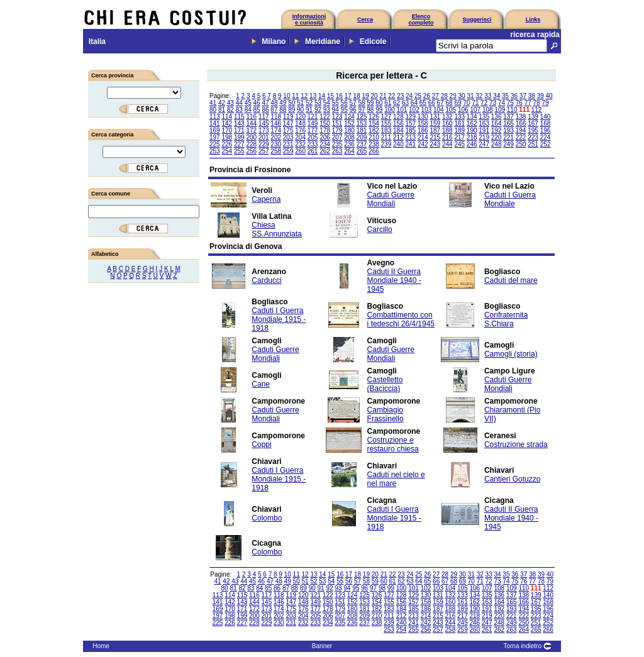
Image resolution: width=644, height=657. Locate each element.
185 (411, 130)
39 (541, 96)
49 (283, 103)
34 (497, 96)
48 (274, 103)
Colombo (267, 518)
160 (447, 124)
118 (276, 117)
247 (484, 144)
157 (411, 124)
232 (300, 144)
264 (349, 151)
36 (514, 96)
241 (411, 144)
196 (546, 130)
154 (374, 124)
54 (327, 103)
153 (362, 124)
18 (357, 96)
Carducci (266, 280)
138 (521, 117)
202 (276, 137)
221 (508, 137)
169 (215, 130)
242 (423, 144)
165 (508, 124)
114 (227, 117)
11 (295, 96)
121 (313, 117)
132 (447, 117)
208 (349, 137)
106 (463, 110)
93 (327, 110)
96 (353, 110)
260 (300, 151)
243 (435, 144)
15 (330, 96)
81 (222, 110)
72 (484, 103)
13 (313, 96)
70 (466, 103)
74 (502, 103)
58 (361, 103)
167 (533, 124)
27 (436, 96)
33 (488, 96)
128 (398, 117)
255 (239, 151)
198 (227, 137)
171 (239, 130)
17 (348, 96)
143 (239, 124)
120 (300, 117)
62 (397, 103)
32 (479, 96)
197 (215, 137)
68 (449, 103)
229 (264, 144)
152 (349, 124)
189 (459, 130)
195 (533, 130)
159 (435, 124)
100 (390, 110)
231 (288, 144)
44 (239, 103)
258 (276, 151)
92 (318, 110)
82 (230, 110)
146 (276, 124)
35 (505, 96)
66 (432, 103)
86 (265, 110)
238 (374, 144)
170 (227, 130)
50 (291, 103)
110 (512, 110)
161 (459, 124)
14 (322, 96)
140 (546, 117)
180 (349, 130)
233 (313, 144)
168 (546, 124)
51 (300, 103)
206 (325, 137)
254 (227, 151)
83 (239, 110)
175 (288, 130)
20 (374, 96)
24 (409, 96)
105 (451, 110)
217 (459, 137)
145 (264, 124)
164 (497, 124)
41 (213, 103)
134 (472, 117)
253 (215, 151)
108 (488, 110)
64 (414, 103)
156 (398, 124)
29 (453, 96)
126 (374, 117)
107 (475, 110)
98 (370, 110)
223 (533, 137)
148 (300, 124)
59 (370, 103)
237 (362, 144)
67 (441, 103)
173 (264, 130)
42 (222, 103)
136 (497, 117)
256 (251, 151)
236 (349, 144)
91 (309, 110)
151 (337, 124)
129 (411, 117)
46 (257, 103)
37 (523, 96)
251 (533, 144)
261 (313, 151)
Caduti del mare (511, 280)
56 (344, 103)
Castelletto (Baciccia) (385, 384)
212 (398, 137)
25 (418, 96)
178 (325, 130)
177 (313, 130)
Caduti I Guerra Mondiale (510, 199)
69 (458, 103)
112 (537, 110)
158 (423, 124)
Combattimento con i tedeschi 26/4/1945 (401, 319)
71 (475, 103)
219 (484, 137)
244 (447, 144)
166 (521, 124)
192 (497, 130)
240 (398, 144)
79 (545, 103)
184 (398, 130)
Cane (261, 384)
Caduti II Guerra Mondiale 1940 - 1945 (394, 280)
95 (344, 110)
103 (427, 110)
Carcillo (380, 229)
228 (251, 144)
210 (374, 137)
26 (427, 96)
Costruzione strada (516, 444)
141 (215, 124)
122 (325, 117)
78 (537, 103)
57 (353, 103)
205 (313, 137)
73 (493, 103)
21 (383, 96)
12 (304, 96)
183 (386, 130)
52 (309, 103)
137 (508, 117)
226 (227, 144)
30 (461, 96)
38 (532, 96)
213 (411, 137)
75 (510, 103)
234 (325, 144)
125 (362, 117)
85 (257, 110)
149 (313, 124)
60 (379, 103)
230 (276, 144)
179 (337, 130)
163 (484, 124)
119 (288, 117)
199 (239, 137)
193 (508, 130)
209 (362, 137)
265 (362, 151)
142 (227, 124)
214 (423, 137)
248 (497, 144)
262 (325, 151)
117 (264, 117)
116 (251, 117)
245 (459, 144)
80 (213, 110)
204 (300, 137)
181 (362, 130)
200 (251, 137)
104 (439, 110)
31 (470, 96)
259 (288, 151)
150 (325, 124)
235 (337, 144)
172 (251, 130)
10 (286, 96)
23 (400, 96)
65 (423, 103)
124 (349, 117)
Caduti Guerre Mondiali (391, 199)
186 (423, 130)
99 (379, 110)
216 (447, 137)
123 (337, 117)
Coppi (261, 444)
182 (374, 130)
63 (405, 103)
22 (391, 96)
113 (215, 117)
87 (274, 110)
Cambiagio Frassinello (386, 414)
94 (336, 110)
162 (472, 124)
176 (300, 130)
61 (388, 103)
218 (472, 137)
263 (337, 151)
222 (521, 137)
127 (386, 117)
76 (519, 103)
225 (215, 144)
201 (264, 137)
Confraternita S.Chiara (506, 319)
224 (546, 137)
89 (291, 110)
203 (288, 137)
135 (484, 117)
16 (339, 96)
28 (444, 96)
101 (402, 110)
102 (414, 110)
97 (361, 110)
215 (435, 137)
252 (546, 144)
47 (265, 103)
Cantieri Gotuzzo (512, 479)
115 (239, 117)
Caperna (266, 199)
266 (374, 151)
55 (336, 103)
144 (251, 124)
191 (484, 130)
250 (521, 144)
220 (497, 137)
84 (248, 110)
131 (435, 117)
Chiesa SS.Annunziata (276, 229)
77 (528, 103)
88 (283, 110)
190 (472, 130)
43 (230, 103)
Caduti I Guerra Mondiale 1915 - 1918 (279, 319)
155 (386, 124)
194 (521, 130)
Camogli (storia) (511, 354)
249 (508, 144)
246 (472, 144)
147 (288, 124)
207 (337, 137)
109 (500, 110)
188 (447, 130)
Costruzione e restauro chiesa (393, 444)
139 (533, 117)
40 (549, 96)
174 (276, 130)
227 (239, 144)
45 (248, 103)
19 (366, 96)
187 (435, 130)
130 (423, 117)
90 (300, 110)
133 (459, 117)
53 (318, 103)
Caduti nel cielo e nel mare (396, 479)
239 (386, 144)
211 (386, 137)
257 (264, 151)
